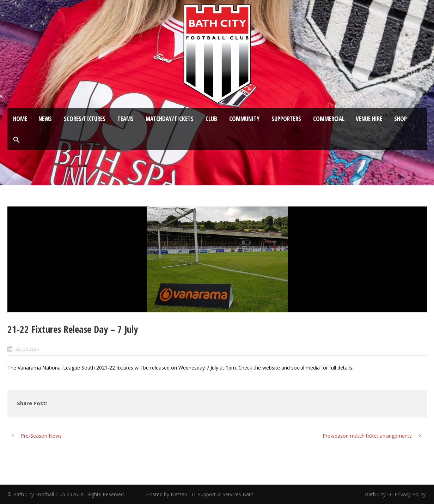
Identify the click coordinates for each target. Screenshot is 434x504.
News (45, 119)
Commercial (329, 119)
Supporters (286, 119)
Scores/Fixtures (85, 119)
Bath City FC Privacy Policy (396, 494)
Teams (126, 119)
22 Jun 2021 (27, 349)
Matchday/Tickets (170, 119)
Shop (401, 119)
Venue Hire (369, 119)
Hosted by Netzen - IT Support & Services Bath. (200, 494)
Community (244, 119)
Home (20, 119)
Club (211, 119)
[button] (17, 140)
